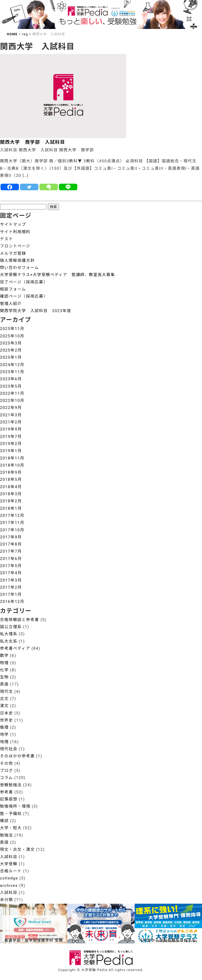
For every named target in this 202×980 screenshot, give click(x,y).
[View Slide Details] (101, 924)
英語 (4, 684)
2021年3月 (11, 415)
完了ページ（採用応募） (24, 282)
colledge (9, 878)
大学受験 (9, 864)
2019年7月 (11, 437)
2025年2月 (11, 350)
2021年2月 (11, 422)
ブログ (7, 771)
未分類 (7, 900)
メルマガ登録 (13, 253)
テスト (7, 239)
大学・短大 (11, 828)
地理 (4, 742)
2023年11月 (12, 372)
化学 (4, 670)
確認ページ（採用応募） (24, 296)
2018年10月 (12, 465)
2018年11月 (12, 458)
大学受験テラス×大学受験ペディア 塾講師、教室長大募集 (57, 275)
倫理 (4, 727)
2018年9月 (11, 472)
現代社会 (9, 749)
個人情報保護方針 (17, 261)
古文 (4, 699)
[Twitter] (29, 187)
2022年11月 (12, 393)
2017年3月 (11, 580)
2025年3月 (11, 343)
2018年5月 (11, 479)
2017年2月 (11, 587)
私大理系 (9, 634)
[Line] (68, 187)
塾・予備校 (11, 814)
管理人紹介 (11, 304)
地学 (4, 734)
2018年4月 (11, 487)
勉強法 (7, 835)
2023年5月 (11, 386)
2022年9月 (11, 408)
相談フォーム (13, 289)
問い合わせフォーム (19, 268)
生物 (4, 677)
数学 (4, 656)
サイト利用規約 (15, 232)
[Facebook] (10, 187)
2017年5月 (11, 566)
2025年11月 (12, 329)
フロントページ (15, 246)
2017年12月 (12, 516)
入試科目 (9, 857)
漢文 (4, 706)
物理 (4, 663)
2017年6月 (11, 559)
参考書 (7, 792)
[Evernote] (49, 187)
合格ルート (11, 871)
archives (9, 886)
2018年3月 (11, 494)
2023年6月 (11, 379)
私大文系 (9, 641)
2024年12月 (12, 365)
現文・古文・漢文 (17, 849)
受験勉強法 (11, 785)
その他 (7, 763)
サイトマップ (13, 224)
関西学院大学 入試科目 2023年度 (36, 311)
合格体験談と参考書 (20, 620)
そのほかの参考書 (17, 756)
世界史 (7, 720)
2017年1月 (11, 594)
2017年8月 (11, 544)
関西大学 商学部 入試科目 (32, 142)
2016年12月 (12, 602)
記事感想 (9, 799)
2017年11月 (12, 523)
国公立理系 (11, 627)
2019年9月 (11, 429)
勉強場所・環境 (15, 806)
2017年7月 (11, 551)
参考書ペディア (15, 648)
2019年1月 (11, 451)
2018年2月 (11, 501)
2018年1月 (11, 508)
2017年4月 (11, 573)
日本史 (7, 713)
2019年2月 (11, 444)
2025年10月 (12, 336)
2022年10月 (12, 401)
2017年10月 (12, 530)
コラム (6, 778)
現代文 (7, 692)
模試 (4, 821)
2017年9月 (11, 537)
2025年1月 (11, 357)
